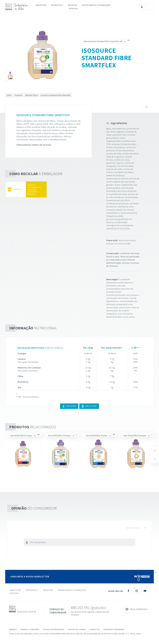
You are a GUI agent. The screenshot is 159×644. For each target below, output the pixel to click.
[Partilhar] (146, 107)
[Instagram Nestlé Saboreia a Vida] (137, 591)
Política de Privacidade (54, 629)
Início (9, 95)
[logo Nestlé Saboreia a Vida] (17, 7)
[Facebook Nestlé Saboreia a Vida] (128, 591)
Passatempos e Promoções (96, 5)
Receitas (73, 5)
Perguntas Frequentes (114, 629)
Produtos (57, 5)
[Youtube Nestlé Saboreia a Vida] (145, 591)
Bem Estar (41, 5)
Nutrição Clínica (32, 95)
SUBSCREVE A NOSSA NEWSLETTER (30, 577)
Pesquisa (150, 7)
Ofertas (73, 8)
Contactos (95, 629)
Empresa (13, 629)
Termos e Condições (30, 629)
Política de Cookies (77, 629)
